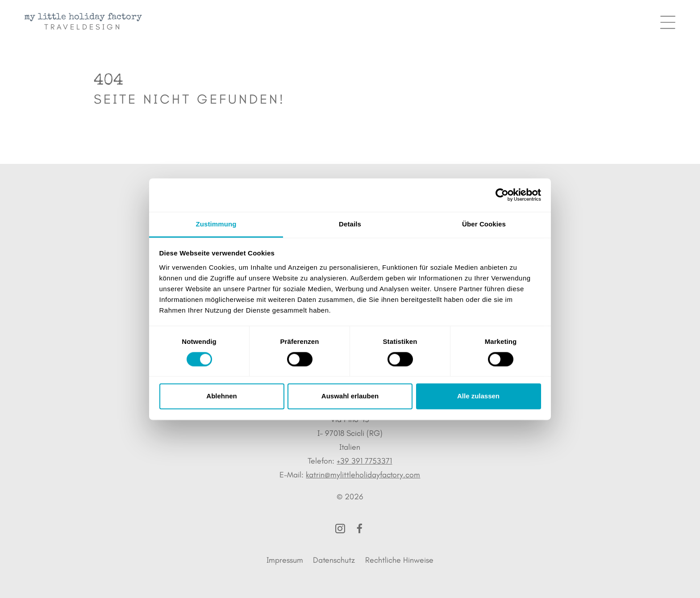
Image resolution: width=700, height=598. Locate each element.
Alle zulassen (478, 396)
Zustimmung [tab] (216, 224)
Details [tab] (350, 224)
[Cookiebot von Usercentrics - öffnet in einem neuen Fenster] (502, 195)
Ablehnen (221, 396)
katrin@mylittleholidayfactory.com (363, 475)
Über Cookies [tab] (484, 224)
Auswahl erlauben (350, 396)
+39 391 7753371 (364, 461)
